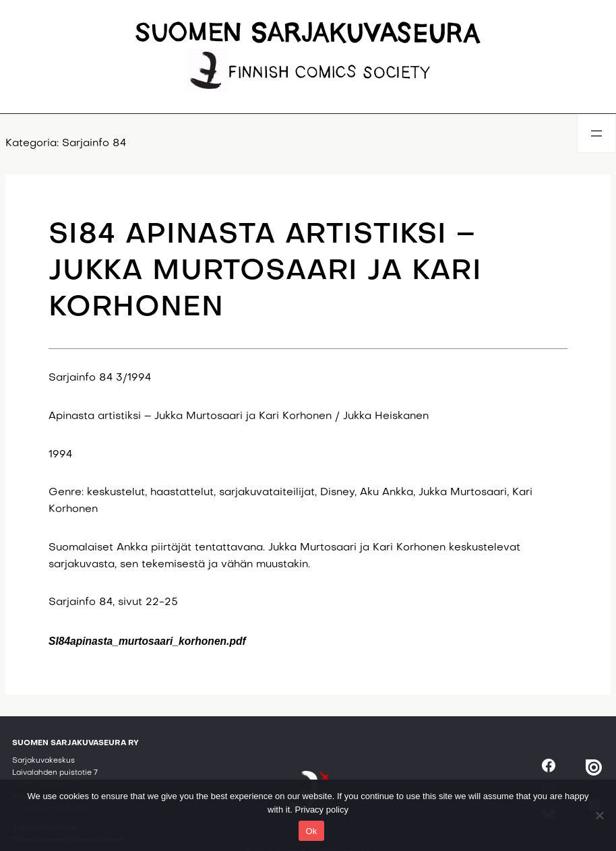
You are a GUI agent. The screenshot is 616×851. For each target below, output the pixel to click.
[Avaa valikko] (596, 133)
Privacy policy (322, 810)
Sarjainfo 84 (94, 144)
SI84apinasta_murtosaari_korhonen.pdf (147, 641)
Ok (311, 831)
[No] (599, 815)
